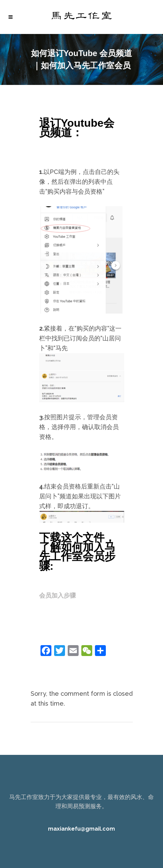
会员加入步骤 (58, 595)
